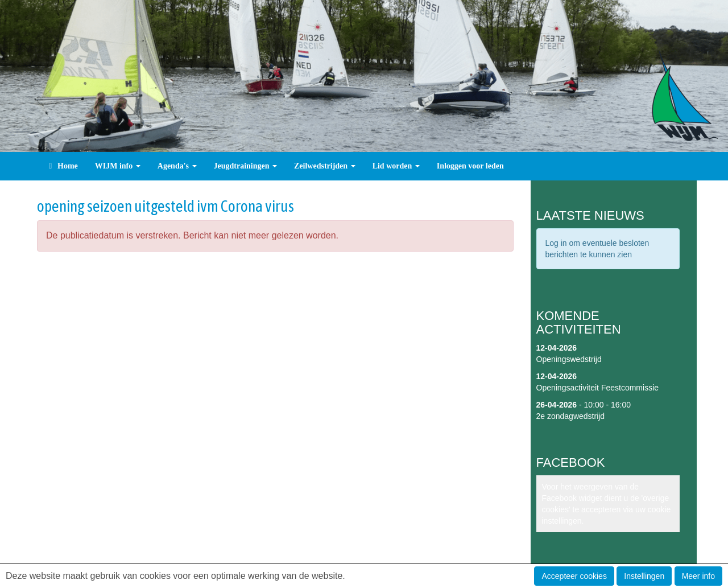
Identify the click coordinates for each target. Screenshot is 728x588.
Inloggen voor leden (470, 166)
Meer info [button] (698, 576)
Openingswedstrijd (569, 359)
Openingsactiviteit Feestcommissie (598, 388)
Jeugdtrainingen (246, 166)
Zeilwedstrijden (325, 166)
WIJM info (118, 166)
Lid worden (396, 166)
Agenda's (177, 166)
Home (62, 166)
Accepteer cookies (574, 576)
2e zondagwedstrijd (571, 416)
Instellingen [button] (644, 576)
